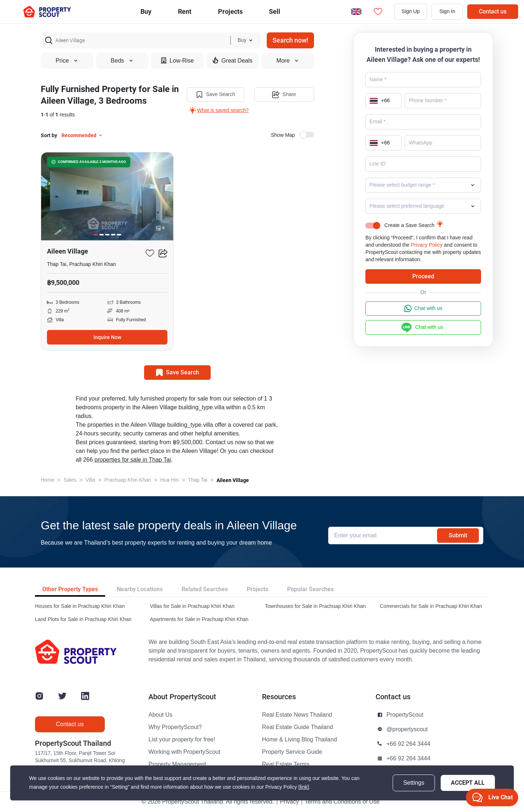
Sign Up (411, 11)
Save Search (215, 95)
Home (47, 480)
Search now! (290, 40)
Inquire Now (107, 337)
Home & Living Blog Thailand (299, 740)
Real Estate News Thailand (297, 715)
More (288, 61)
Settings (414, 783)
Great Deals (232, 60)
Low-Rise (177, 61)
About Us (160, 715)
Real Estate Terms (286, 764)
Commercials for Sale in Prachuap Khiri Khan (431, 606)
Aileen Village (233, 480)
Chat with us (423, 309)
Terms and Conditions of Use (342, 802)
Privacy (289, 802)
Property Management (177, 764)
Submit (458, 535)
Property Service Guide (292, 752)
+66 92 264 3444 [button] (408, 744)
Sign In (447, 11)
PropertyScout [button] (405, 715)
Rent (185, 11)
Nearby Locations (140, 589)
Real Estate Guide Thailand (297, 727)
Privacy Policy (427, 245)
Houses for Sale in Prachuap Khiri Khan (80, 606)
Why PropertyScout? (175, 727)
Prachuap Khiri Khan (128, 480)
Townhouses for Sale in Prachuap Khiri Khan (315, 606)
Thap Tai (197, 480)
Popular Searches (310, 589)
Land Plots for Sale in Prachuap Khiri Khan (83, 619)
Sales (70, 480)
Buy (146, 11)
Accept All (468, 783)
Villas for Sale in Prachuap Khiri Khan (192, 606)
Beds (122, 61)
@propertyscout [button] (407, 729)
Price (67, 61)
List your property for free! (182, 740)
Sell (275, 11)
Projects (257, 589)
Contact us (493, 11)
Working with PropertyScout (184, 752)
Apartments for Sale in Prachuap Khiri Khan (199, 619)
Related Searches (205, 589)
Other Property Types (70, 589)
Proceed (423, 276)
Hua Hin (169, 480)
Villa (90, 480)
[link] (304, 787)
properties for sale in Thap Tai (133, 460)
